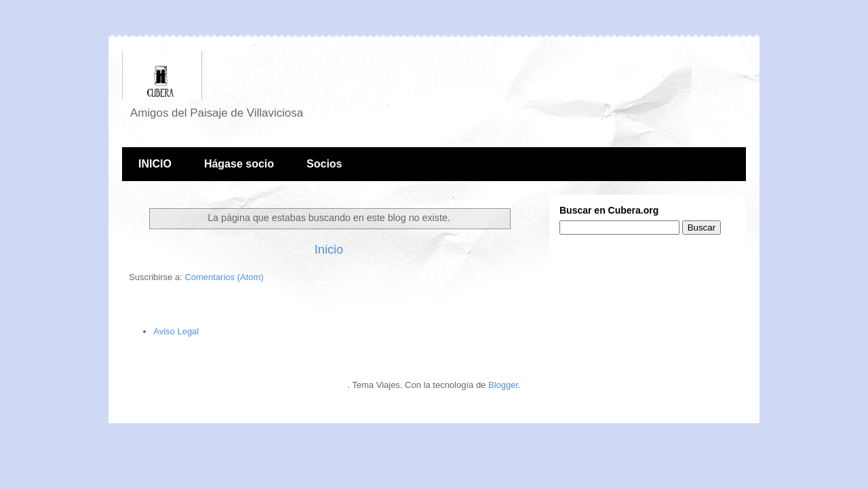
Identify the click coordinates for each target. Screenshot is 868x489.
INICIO (155, 164)
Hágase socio (239, 164)
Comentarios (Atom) (224, 277)
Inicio (329, 250)
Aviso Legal (176, 331)
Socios (324, 164)
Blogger (503, 385)
